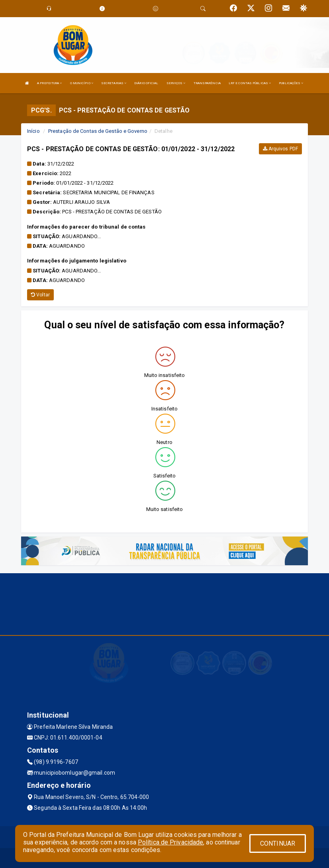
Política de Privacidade (170, 842)
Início (33, 131)
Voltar (40, 295)
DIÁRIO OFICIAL (146, 83)
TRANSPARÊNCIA (207, 83)
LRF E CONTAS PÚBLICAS (250, 83)
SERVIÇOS (176, 83)
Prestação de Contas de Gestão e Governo (98, 131)
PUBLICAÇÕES (291, 83)
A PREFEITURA (49, 83)
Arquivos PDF (280, 149)
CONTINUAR (278, 843)
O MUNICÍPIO (82, 83)
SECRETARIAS (114, 83)
